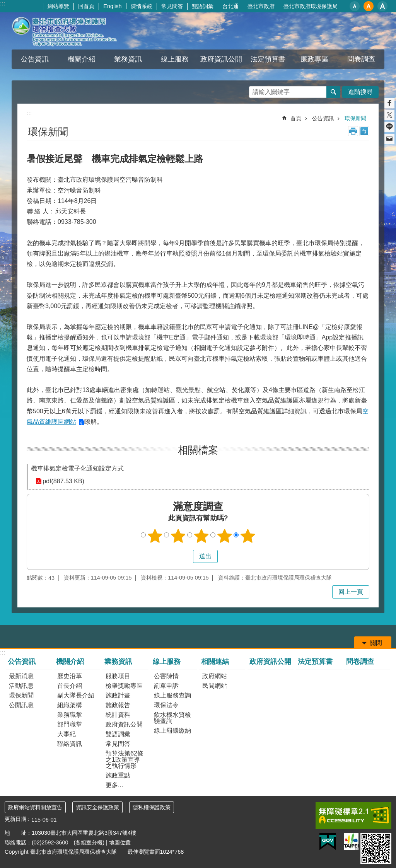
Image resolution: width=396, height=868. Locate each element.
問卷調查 (361, 59)
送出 (186, 556)
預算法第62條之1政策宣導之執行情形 (125, 760)
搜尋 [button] (333, 92)
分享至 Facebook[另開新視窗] (389, 103)
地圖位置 (120, 842)
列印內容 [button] (353, 131)
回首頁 (86, 6)
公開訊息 (21, 705)
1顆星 (155, 536)
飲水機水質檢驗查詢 (172, 718)
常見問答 (172, 6)
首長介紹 (70, 686)
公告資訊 (35, 59)
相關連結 (215, 662)
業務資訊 (128, 59)
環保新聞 (355, 118)
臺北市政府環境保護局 (311, 6)
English (112, 6)
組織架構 (70, 705)
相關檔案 (198, 450)
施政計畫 (118, 695)
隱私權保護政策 (152, 807)
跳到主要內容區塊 (4, 4)
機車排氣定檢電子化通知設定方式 (77, 468)
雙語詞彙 (203, 6)
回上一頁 (351, 592)
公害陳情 (166, 676)
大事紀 (67, 734)
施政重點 (118, 775)
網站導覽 (58, 6)
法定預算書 (268, 59)
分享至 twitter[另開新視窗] (389, 115)
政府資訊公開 (221, 59)
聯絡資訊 (70, 744)
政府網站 (215, 676)
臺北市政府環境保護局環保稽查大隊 (72, 31)
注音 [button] (364, 131)
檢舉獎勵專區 (124, 686)
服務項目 (118, 676)
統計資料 (118, 715)
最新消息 (21, 676)
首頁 (296, 118)
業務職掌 (70, 715)
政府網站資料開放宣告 (35, 807)
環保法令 (166, 705)
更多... (114, 785)
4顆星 (225, 536)
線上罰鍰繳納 (172, 731)
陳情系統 (142, 6)
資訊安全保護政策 (97, 807)
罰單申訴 (166, 686)
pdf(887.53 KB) (63, 481)
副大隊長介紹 (76, 695)
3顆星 (201, 536)
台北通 (230, 6)
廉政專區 (314, 59)
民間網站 (215, 686)
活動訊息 (21, 686)
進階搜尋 (360, 92)
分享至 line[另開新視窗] (389, 127)
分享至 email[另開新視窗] (389, 139)
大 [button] (382, 6)
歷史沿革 (70, 676)
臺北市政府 (261, 6)
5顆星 (248, 536)
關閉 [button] (376, 643)
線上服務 (175, 59)
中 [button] (369, 6)
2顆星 (178, 536)
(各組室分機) (89, 842)
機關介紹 (82, 59)
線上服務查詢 (172, 695)
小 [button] (355, 6)
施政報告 (118, 705)
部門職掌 (70, 724)
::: (3, 3)
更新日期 (15, 819)
